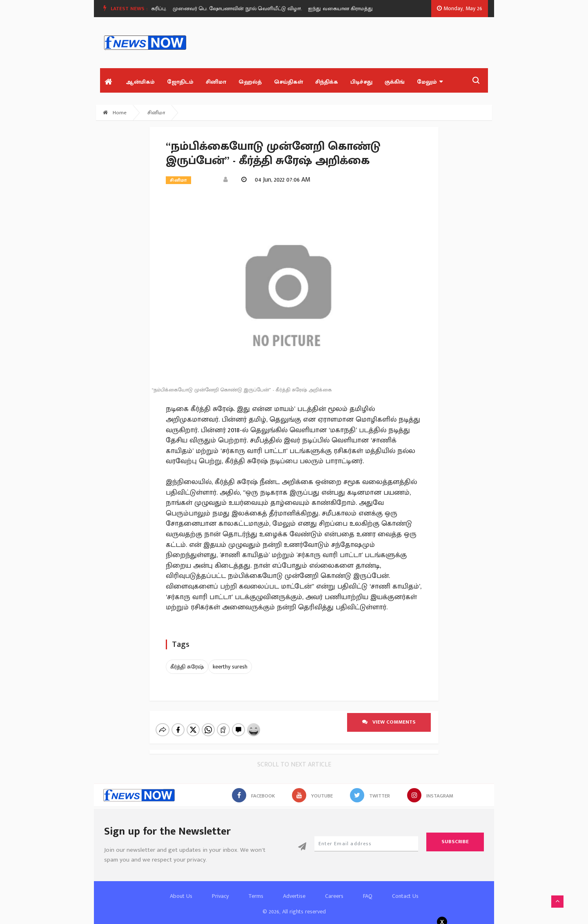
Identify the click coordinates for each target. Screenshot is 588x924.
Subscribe (455, 835)
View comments (389, 722)
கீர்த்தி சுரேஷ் (187, 667)
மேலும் (430, 82)
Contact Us (405, 889)
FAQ (368, 889)
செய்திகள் (288, 82)
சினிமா (216, 82)
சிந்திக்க (327, 82)
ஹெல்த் (250, 82)
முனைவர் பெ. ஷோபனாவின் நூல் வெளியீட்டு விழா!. (240, 9)
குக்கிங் (395, 82)
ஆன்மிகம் (140, 82)
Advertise (294, 889)
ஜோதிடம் (180, 82)
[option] (243, 9)
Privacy (220, 889)
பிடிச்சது (361, 82)
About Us (181, 889)
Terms (256, 889)
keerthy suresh (230, 667)
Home (115, 113)
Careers (334, 889)
